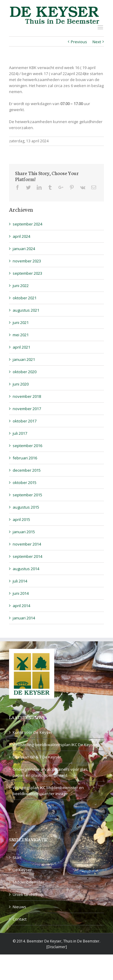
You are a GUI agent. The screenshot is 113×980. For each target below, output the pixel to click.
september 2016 (27, 446)
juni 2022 (21, 286)
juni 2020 (21, 384)
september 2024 (27, 224)
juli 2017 (20, 433)
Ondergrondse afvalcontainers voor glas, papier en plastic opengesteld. (50, 772)
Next (97, 42)
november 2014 (27, 544)
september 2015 (27, 495)
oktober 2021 (25, 298)
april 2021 (21, 347)
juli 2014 (20, 581)
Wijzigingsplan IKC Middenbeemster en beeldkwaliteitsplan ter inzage (48, 791)
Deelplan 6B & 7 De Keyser (37, 757)
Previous (79, 42)
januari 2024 (24, 249)
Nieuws (19, 907)
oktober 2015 (25, 482)
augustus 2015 (26, 507)
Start (17, 857)
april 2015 (21, 519)
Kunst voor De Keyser (33, 732)
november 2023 (27, 261)
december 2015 (27, 470)
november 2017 (27, 409)
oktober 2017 (25, 421)
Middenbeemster (28, 882)
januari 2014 (24, 618)
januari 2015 (24, 532)
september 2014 (27, 556)
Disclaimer (57, 947)
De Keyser (22, 870)
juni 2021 (21, 322)
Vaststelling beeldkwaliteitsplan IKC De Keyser (55, 745)
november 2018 (27, 396)
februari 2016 (25, 458)
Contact (20, 919)
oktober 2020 (25, 372)
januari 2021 (24, 359)
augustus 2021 (26, 310)
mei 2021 (21, 335)
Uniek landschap (28, 894)
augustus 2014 (26, 569)
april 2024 (21, 236)
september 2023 (27, 273)
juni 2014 (21, 593)
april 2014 (21, 606)
